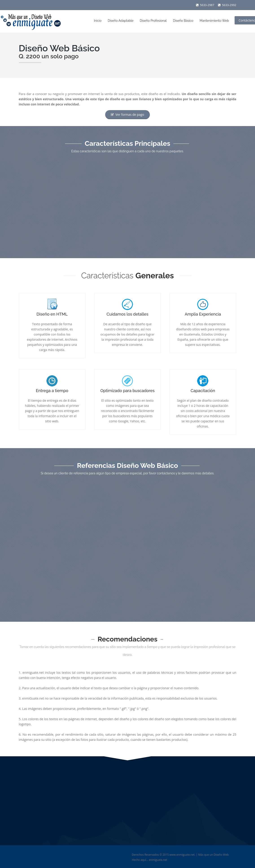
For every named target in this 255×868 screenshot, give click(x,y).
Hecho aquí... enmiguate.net (149, 860)
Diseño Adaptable (121, 21)
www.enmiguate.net (182, 855)
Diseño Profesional (153, 21)
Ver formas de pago (127, 114)
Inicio (98, 21)
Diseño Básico (183, 21)
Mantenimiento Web (214, 21)
